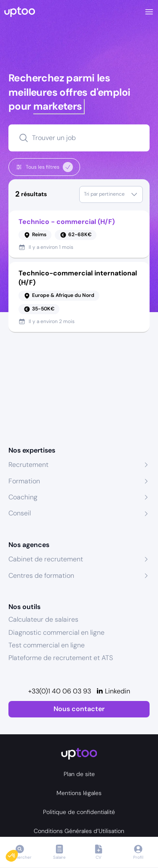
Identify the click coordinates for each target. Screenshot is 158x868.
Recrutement (28, 465)
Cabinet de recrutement (46, 559)
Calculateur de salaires (43, 619)
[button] (18, 854)
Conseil (20, 513)
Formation (24, 481)
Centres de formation (41, 576)
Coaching (23, 497)
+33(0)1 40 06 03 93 (60, 691)
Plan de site (79, 774)
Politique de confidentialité (79, 812)
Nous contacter (79, 709)
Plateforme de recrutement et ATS (61, 658)
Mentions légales (79, 793)
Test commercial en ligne (47, 645)
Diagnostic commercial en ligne (56, 632)
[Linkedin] (113, 691)
